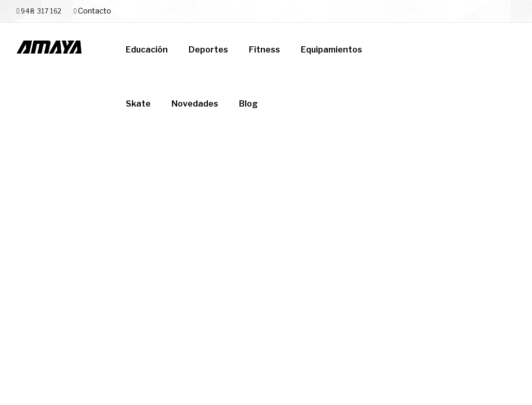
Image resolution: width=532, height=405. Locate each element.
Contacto (92, 11)
